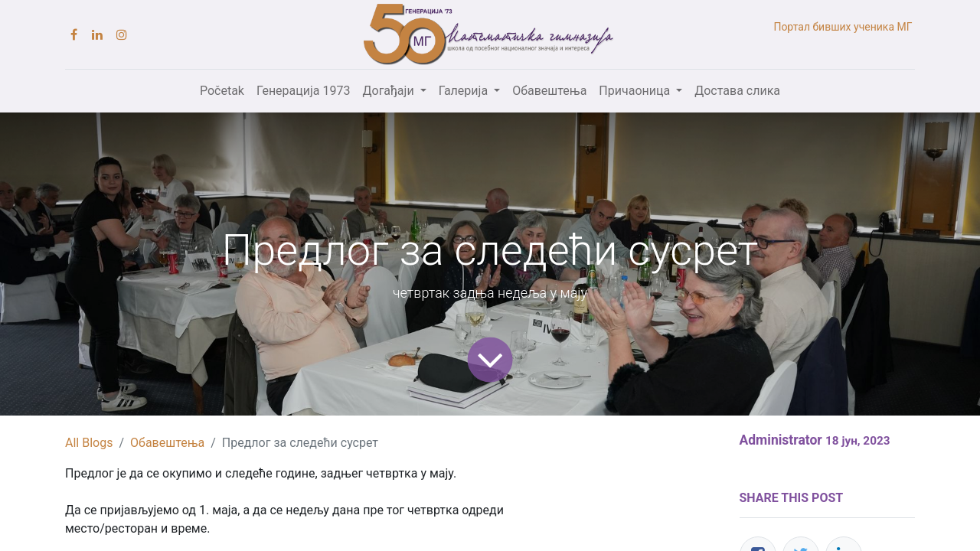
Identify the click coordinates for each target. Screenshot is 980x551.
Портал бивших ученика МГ (844, 27)
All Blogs (89, 443)
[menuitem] (222, 91)
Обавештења (167, 443)
